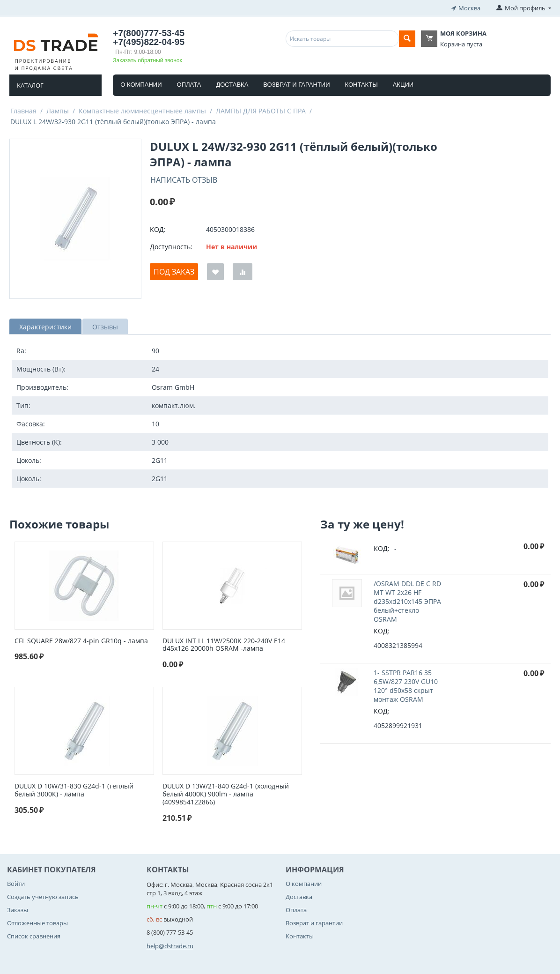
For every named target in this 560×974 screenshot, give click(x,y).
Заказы (18, 910)
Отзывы (105, 327)
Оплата (189, 85)
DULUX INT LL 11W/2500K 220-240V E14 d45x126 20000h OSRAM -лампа (224, 645)
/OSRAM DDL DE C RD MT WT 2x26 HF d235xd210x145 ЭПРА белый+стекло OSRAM (407, 601)
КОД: (158, 229)
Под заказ (174, 272)
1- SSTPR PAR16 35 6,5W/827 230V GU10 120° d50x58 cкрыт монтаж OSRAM (406, 686)
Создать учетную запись (43, 897)
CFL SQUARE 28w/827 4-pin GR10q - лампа (81, 641)
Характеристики (45, 327)
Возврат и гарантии (296, 85)
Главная (23, 111)
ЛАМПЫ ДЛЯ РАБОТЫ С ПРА (261, 111)
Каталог (30, 85)
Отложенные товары (37, 923)
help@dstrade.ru (170, 946)
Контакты (361, 85)
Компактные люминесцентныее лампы (142, 111)
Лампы (58, 111)
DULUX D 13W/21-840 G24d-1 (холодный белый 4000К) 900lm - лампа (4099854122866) (226, 794)
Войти (16, 884)
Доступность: (171, 247)
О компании (141, 85)
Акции (403, 85)
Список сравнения (34, 936)
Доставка (232, 85)
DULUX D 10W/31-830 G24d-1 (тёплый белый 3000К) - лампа (74, 790)
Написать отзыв (184, 180)
